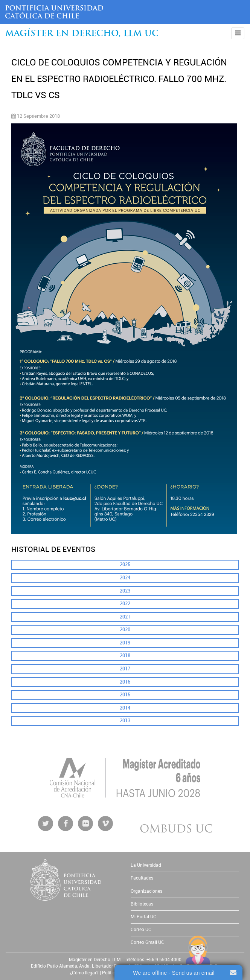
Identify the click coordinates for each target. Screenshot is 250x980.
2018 (125, 656)
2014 (125, 708)
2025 (125, 564)
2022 (125, 604)
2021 (125, 617)
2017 (125, 669)
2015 (125, 695)
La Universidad (146, 865)
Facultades (142, 878)
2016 (125, 682)
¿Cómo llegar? (84, 973)
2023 (125, 591)
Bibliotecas (142, 904)
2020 (125, 630)
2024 (125, 578)
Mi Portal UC (143, 917)
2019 (125, 643)
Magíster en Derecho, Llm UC (82, 34)
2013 (125, 721)
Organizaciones (146, 891)
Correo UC (141, 930)
